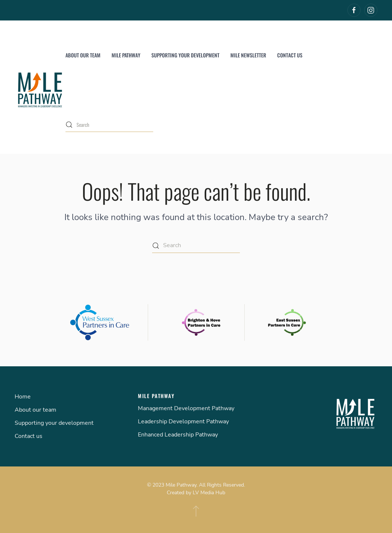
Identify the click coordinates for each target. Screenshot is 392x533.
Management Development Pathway (186, 408)
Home (23, 397)
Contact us (290, 55)
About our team (83, 55)
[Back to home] (40, 90)
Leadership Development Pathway (183, 422)
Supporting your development (185, 55)
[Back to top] (196, 511)
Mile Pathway (126, 55)
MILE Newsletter (248, 55)
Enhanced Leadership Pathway (178, 435)
